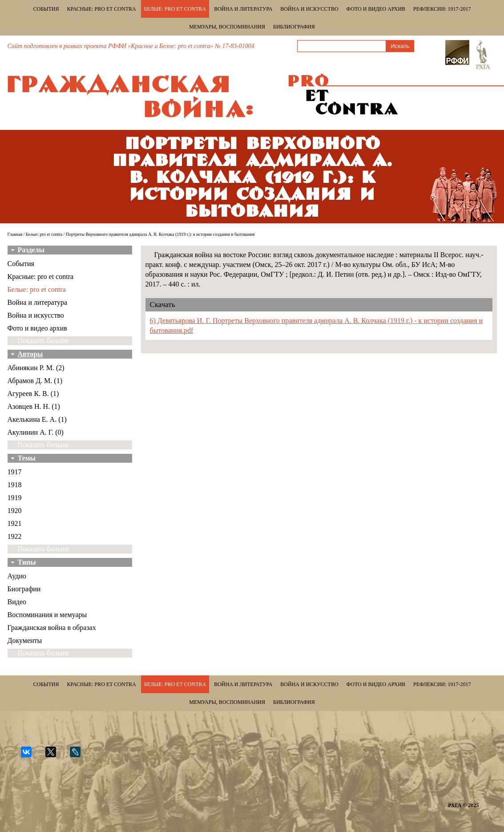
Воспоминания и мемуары (47, 615)
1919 (15, 498)
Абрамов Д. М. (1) (35, 381)
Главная (15, 234)
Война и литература (243, 9)
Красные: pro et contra (102, 9)
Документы (25, 640)
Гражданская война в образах (52, 628)
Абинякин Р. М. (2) (36, 368)
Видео (17, 602)
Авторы (30, 354)
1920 (15, 511)
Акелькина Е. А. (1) (37, 419)
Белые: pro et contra (175, 9)
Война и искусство (309, 9)
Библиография (294, 27)
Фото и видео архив (376, 9)
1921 (15, 523)
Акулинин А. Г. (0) (36, 432)
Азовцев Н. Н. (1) (34, 406)
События (46, 9)
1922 (15, 536)
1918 (15, 485)
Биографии (24, 589)
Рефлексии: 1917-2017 (442, 9)
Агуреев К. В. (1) (33, 394)
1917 (15, 472)
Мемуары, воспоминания (227, 27)
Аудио (17, 576)
